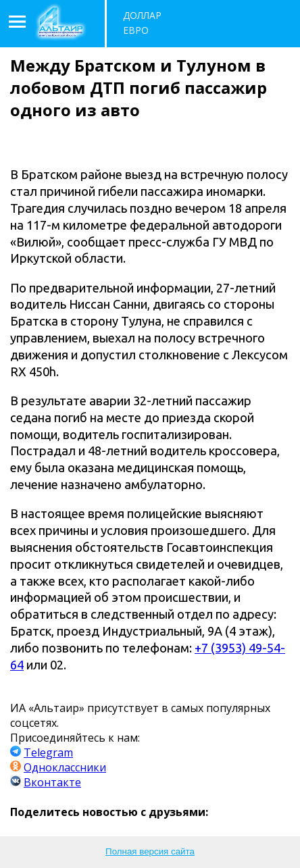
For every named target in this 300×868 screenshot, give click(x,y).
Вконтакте (52, 782)
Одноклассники (65, 767)
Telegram (48, 752)
